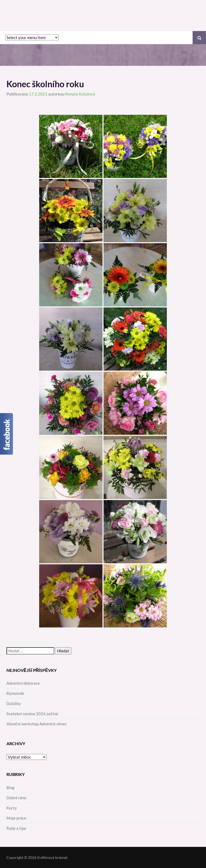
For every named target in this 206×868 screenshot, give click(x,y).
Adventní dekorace (23, 683)
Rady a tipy (16, 828)
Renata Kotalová (80, 94)
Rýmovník (15, 693)
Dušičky (14, 703)
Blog (10, 787)
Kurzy (12, 808)
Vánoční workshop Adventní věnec (37, 724)
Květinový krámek (52, 857)
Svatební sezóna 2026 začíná (32, 714)
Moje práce (16, 818)
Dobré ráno (16, 798)
